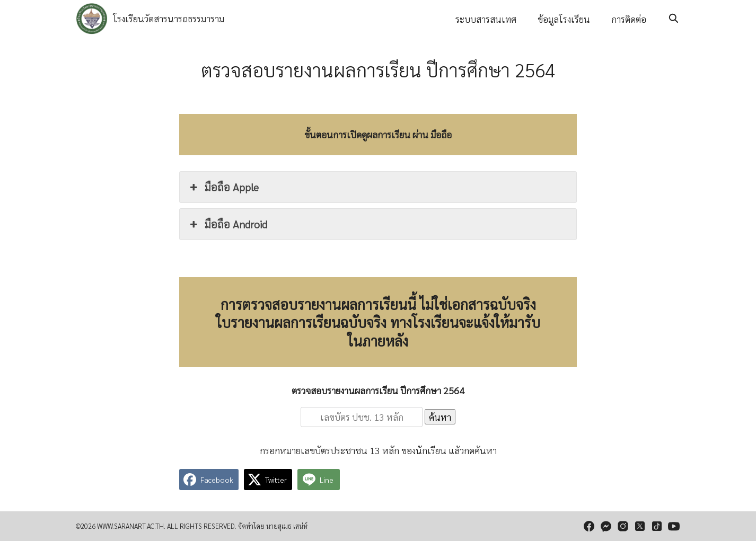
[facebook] (589, 526)
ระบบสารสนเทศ (486, 19)
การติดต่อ (629, 19)
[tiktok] (657, 526)
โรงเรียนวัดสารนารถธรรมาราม (169, 18)
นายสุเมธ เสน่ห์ (287, 526)
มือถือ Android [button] (227, 224)
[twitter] (640, 526)
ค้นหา (440, 417)
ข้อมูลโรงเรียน (564, 19)
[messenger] (606, 526)
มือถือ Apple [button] (223, 187)
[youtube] (674, 526)
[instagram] (623, 526)
